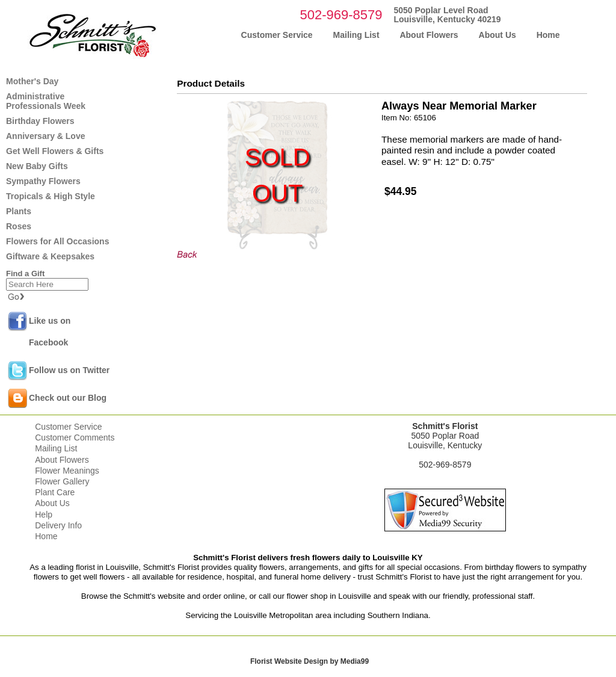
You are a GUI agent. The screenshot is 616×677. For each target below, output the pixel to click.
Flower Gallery (62, 481)
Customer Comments (75, 437)
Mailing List (56, 448)
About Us (52, 503)
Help (44, 515)
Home (46, 536)
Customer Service (68, 427)
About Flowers (62, 460)
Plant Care (55, 492)
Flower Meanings (67, 471)
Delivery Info (58, 525)
